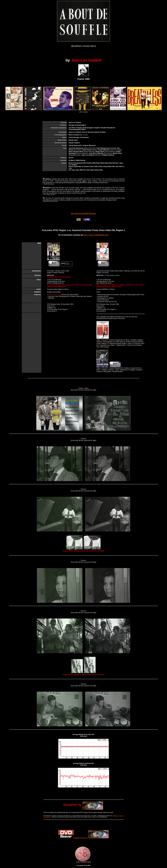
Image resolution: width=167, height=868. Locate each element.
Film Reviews (77, 214)
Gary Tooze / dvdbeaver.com (96, 235)
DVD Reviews (90, 214)
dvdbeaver (77, 838)
